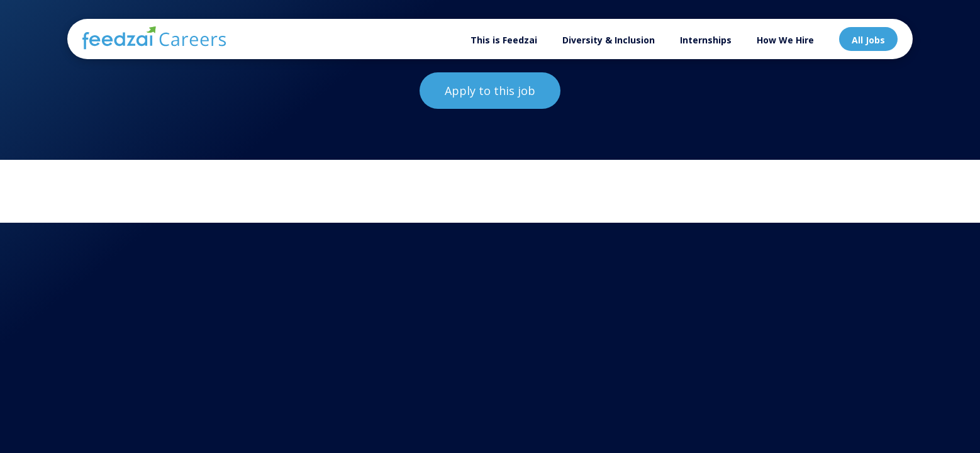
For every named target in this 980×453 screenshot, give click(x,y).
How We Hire (785, 40)
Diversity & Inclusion (609, 40)
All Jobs (868, 40)
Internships (706, 40)
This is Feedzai (504, 40)
